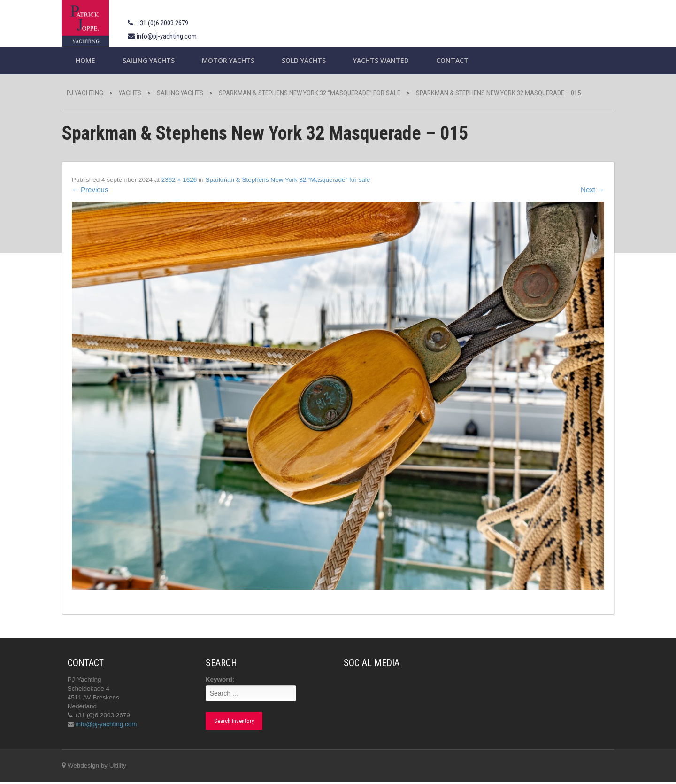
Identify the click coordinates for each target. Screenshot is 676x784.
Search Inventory (238, 722)
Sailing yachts (157, 60)
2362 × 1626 (192, 180)
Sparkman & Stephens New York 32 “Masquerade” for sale (304, 180)
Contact (461, 60)
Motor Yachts (237, 60)
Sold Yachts (312, 60)
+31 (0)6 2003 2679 (171, 23)
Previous (99, 190)
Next (584, 190)
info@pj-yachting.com (175, 36)
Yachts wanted (389, 60)
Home (94, 60)
